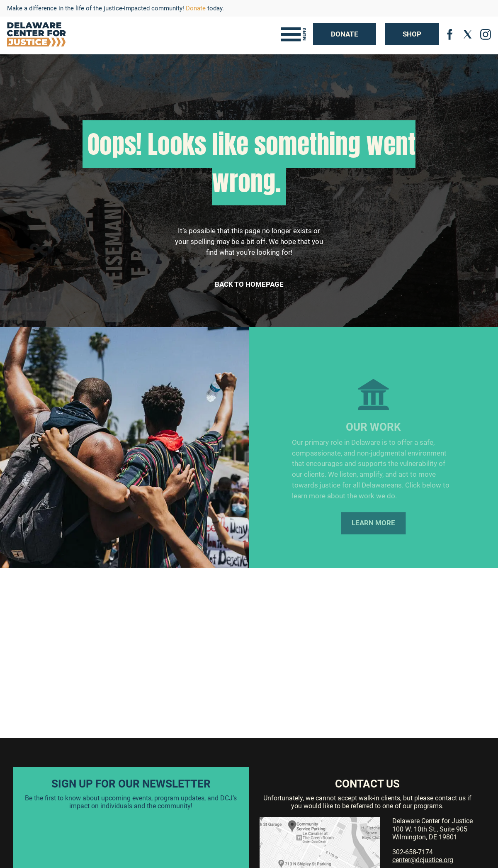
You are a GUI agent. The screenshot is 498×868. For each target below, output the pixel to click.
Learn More (373, 529)
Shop (412, 34)
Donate (196, 8)
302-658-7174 (413, 852)
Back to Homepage (249, 284)
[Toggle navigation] (293, 34)
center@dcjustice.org (423, 860)
